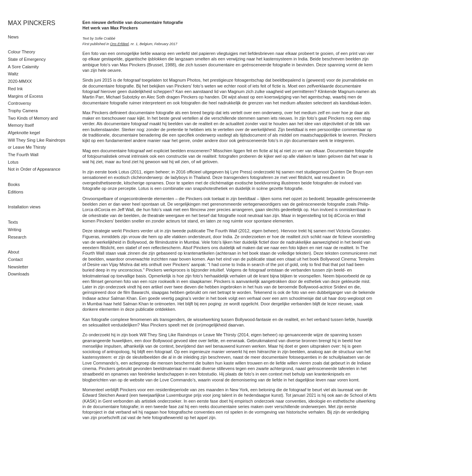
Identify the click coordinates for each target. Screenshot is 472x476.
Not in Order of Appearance (34, 169)
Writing (15, 230)
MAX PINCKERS (32, 23)
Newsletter (18, 267)
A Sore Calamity (23, 67)
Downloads (18, 274)
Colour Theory (22, 52)
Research (17, 237)
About (14, 252)
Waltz (13, 74)
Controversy (19, 103)
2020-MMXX (20, 81)
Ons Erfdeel (120, 44)
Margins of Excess (26, 96)
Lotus (13, 162)
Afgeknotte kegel (24, 133)
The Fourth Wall (23, 155)
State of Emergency (27, 59)
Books (14, 184)
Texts (13, 222)
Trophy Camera (23, 111)
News (13, 37)
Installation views (24, 207)
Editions (15, 192)
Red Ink (15, 89)
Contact (15, 259)
